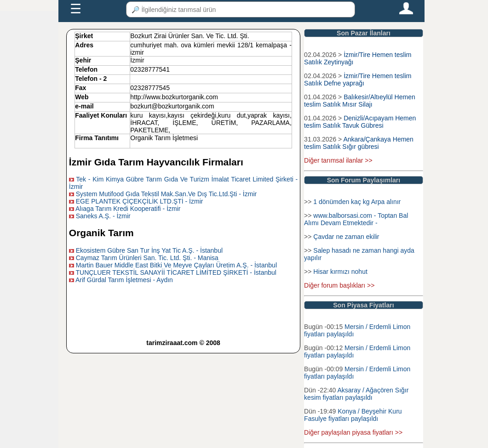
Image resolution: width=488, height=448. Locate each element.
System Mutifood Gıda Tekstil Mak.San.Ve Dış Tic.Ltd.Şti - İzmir (166, 194)
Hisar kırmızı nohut (340, 272)
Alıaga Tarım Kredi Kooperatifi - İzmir (128, 209)
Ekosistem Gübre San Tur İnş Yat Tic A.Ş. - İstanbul (149, 250)
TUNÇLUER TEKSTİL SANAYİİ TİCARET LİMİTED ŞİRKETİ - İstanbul (176, 272)
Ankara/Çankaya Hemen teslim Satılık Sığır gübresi (359, 143)
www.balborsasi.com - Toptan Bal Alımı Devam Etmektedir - (356, 219)
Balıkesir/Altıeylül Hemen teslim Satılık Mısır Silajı (360, 101)
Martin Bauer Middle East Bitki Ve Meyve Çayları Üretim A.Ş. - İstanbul (176, 265)
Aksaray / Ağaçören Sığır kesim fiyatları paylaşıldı (356, 394)
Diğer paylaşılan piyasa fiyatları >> (353, 432)
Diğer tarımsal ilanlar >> (338, 160)
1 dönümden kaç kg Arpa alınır (357, 202)
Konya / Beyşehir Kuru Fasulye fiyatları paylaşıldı (353, 415)
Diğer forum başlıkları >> (339, 285)
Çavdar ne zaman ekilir (346, 237)
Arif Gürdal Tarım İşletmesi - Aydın (124, 280)
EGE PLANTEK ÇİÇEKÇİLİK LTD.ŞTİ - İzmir (140, 201)
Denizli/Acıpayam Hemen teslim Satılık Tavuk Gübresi (360, 122)
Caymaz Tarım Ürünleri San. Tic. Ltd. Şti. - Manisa (147, 258)
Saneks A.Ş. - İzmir (103, 216)
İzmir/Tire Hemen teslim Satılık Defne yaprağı (358, 79)
